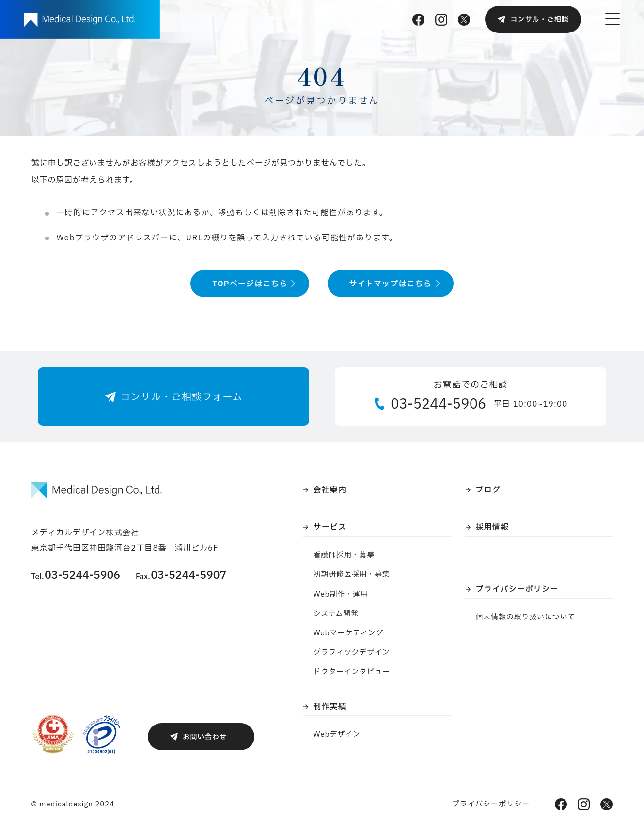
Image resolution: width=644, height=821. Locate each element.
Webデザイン (337, 734)
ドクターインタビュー (352, 672)
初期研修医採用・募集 (352, 575)
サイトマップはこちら (391, 284)
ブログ (488, 490)
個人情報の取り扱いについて (526, 617)
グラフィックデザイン (352, 653)
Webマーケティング (349, 633)
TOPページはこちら (250, 284)
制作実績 (330, 707)
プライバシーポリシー (517, 589)
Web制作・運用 (341, 594)
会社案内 (330, 490)
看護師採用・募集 (344, 555)
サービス (330, 527)
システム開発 (336, 614)
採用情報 (492, 527)
